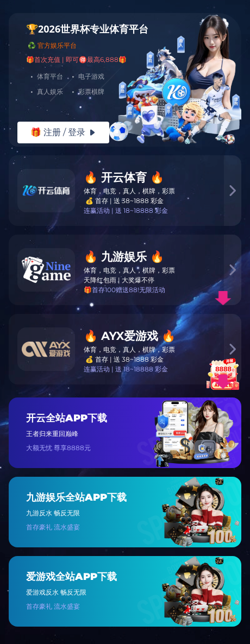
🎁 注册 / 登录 (63, 132)
